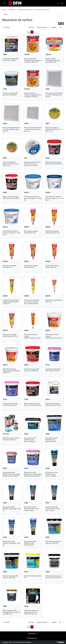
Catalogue (12, 10)
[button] (58, 3)
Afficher (54, 27)
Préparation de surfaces (25, 10)
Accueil (4, 10)
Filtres (6, 14)
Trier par (31, 27)
